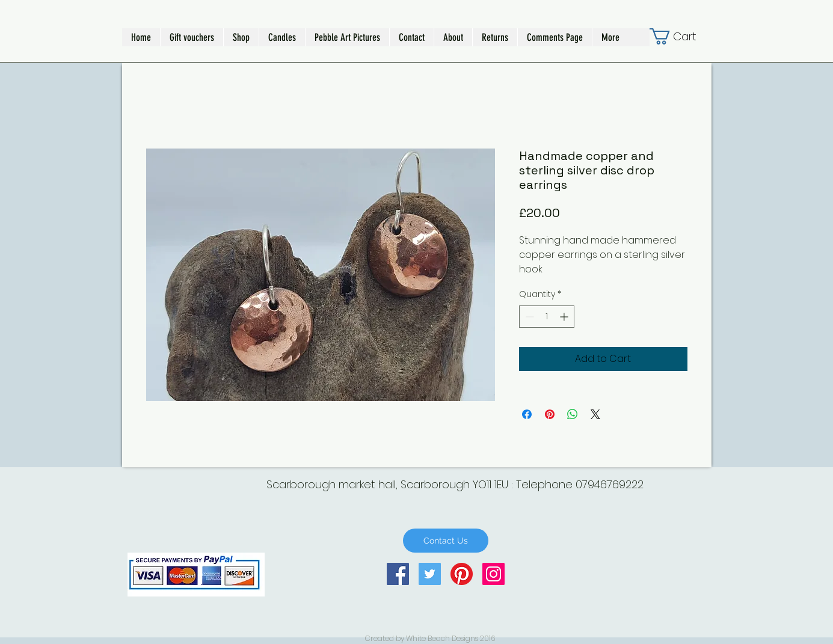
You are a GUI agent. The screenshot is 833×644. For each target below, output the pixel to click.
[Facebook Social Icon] (398, 574)
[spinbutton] (547, 317)
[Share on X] (595, 414)
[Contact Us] (446, 541)
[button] (241, 37)
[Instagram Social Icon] (493, 574)
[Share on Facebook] (527, 414)
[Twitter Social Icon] (430, 574)
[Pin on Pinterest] (550, 414)
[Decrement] (528, 317)
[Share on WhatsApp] (573, 414)
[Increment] (565, 317)
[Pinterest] (462, 574)
